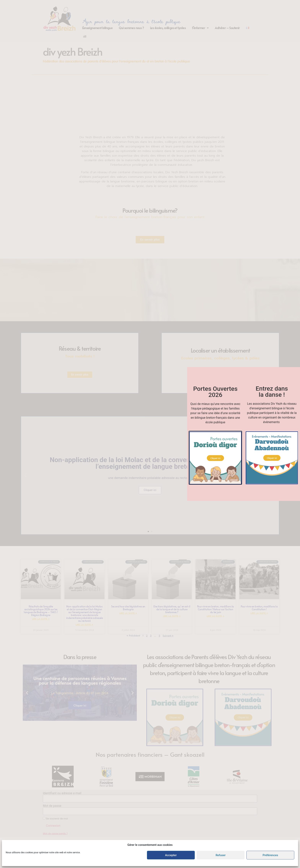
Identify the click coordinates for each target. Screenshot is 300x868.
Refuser (221, 855)
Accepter (171, 855)
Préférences (270, 855)
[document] (150, 434)
